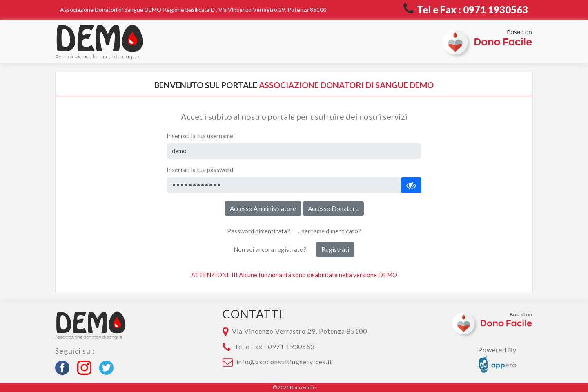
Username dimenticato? (329, 231)
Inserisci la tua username (200, 136)
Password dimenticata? (258, 231)
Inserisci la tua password (200, 170)
